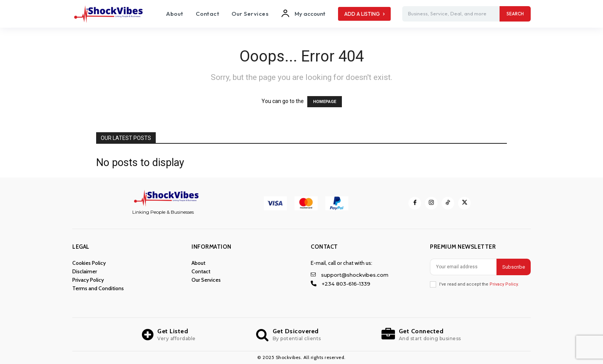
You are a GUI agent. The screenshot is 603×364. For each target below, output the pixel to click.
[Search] (515, 14)
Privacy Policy (504, 284)
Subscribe (514, 267)
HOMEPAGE (325, 102)
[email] (463, 267)
